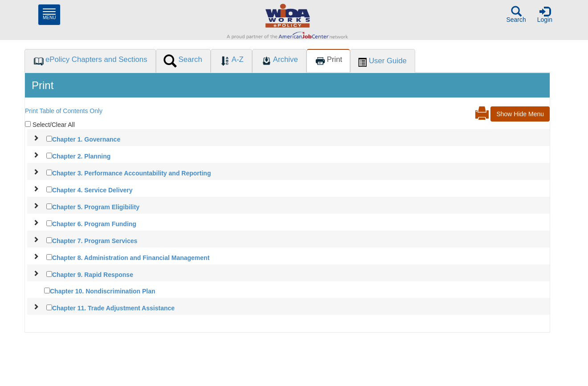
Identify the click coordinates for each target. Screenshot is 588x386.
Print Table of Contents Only (64, 111)
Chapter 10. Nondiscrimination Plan (103, 291)
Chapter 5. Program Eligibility (96, 207)
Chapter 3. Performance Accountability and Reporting (132, 173)
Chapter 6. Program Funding (94, 224)
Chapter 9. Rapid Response (93, 275)
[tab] (90, 61)
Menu (52, 14)
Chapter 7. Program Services (95, 241)
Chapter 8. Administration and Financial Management (131, 258)
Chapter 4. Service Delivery (92, 190)
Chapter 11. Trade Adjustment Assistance (113, 308)
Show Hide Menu (520, 114)
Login (545, 14)
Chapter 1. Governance (86, 139)
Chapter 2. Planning (81, 156)
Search (516, 14)
